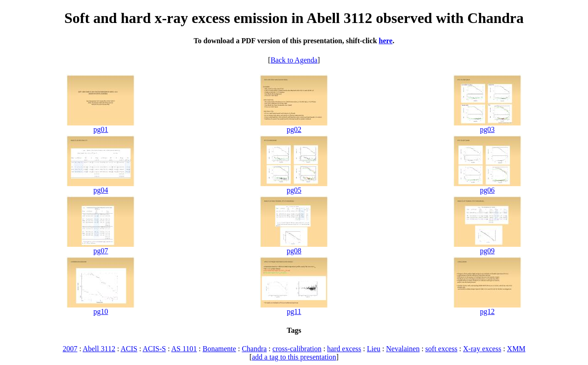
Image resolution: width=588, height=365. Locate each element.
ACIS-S (154, 349)
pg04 (101, 190)
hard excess (344, 349)
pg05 (294, 190)
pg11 (294, 311)
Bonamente (219, 349)
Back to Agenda (294, 60)
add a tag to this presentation (294, 357)
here (386, 41)
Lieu (374, 349)
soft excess (441, 349)
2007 (70, 349)
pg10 (101, 311)
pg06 (487, 190)
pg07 (101, 251)
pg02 (294, 129)
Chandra (254, 349)
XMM (516, 349)
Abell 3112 (99, 349)
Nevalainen (403, 349)
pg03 (487, 129)
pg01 (101, 129)
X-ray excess (482, 349)
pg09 (487, 251)
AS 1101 (184, 349)
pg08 (294, 251)
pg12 (487, 311)
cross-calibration (297, 349)
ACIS (129, 349)
